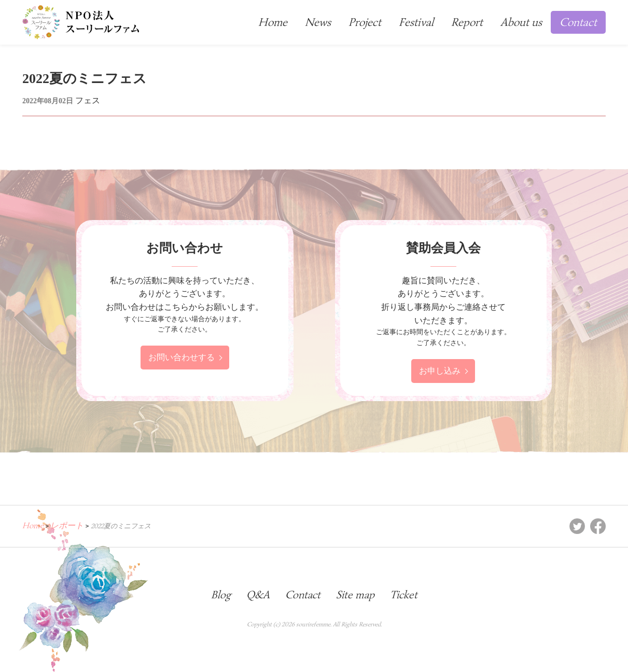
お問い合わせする (182, 357)
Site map (355, 595)
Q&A (258, 595)
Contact (578, 22)
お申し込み (440, 371)
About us (521, 22)
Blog (221, 595)
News (318, 22)
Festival (416, 22)
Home (273, 22)
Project (365, 22)
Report (467, 22)
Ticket (404, 595)
